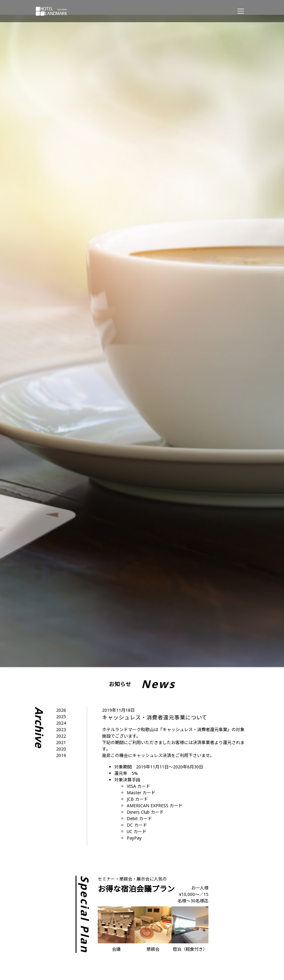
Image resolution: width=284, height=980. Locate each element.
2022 (61, 736)
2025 (61, 717)
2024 (61, 723)
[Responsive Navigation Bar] (241, 11)
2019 (61, 755)
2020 (61, 749)
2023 (61, 729)
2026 (61, 710)
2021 (61, 742)
